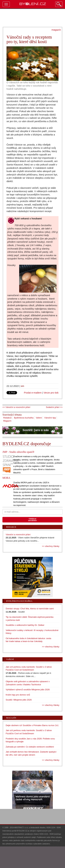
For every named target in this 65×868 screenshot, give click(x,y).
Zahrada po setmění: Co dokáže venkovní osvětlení (30, 747)
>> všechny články (51, 546)
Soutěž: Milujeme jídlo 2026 (19, 700)
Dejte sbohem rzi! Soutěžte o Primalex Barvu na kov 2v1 (32, 725)
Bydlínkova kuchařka (24, 418)
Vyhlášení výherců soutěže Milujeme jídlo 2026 (28, 690)
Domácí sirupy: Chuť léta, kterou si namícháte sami (30, 609)
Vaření (39, 418)
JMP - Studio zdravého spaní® (18, 452)
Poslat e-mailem (33, 393)
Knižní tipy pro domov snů (18, 695)
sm (22, 386)
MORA (6, 478)
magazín (56, 30)
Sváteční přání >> (54, 407)
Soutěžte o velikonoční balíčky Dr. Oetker (25, 625)
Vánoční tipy (50, 418)
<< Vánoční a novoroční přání (16, 407)
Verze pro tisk (51, 393)
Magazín (7, 421)
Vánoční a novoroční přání (18, 535)
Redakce (7, 418)
